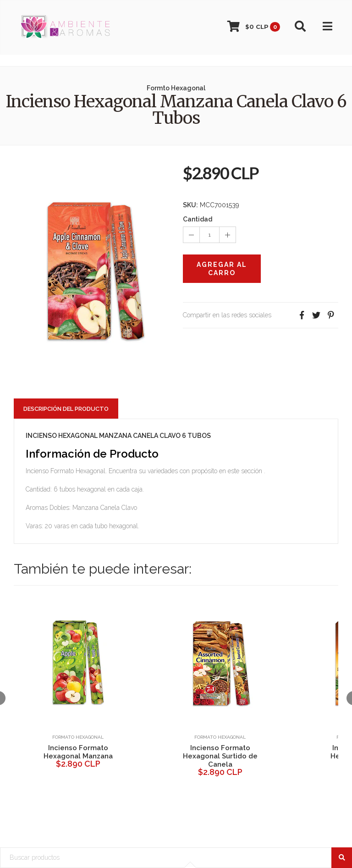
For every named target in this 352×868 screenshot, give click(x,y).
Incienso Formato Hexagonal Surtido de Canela (220, 756)
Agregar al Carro (222, 269)
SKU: (190, 205)
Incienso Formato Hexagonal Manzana (78, 752)
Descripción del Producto (66, 409)
